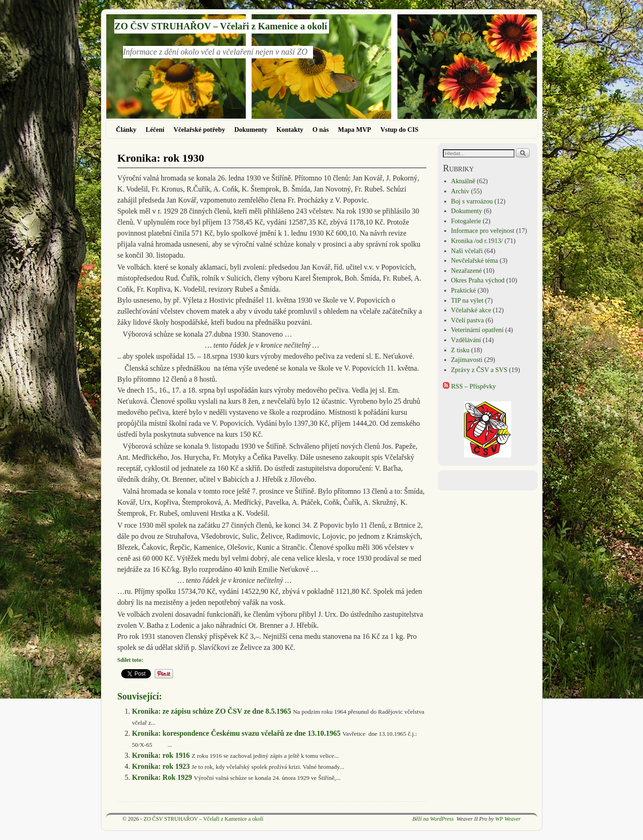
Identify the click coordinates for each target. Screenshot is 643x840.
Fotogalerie (466, 221)
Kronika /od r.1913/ (477, 241)
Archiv (460, 191)
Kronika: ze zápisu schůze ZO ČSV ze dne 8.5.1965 (211, 711)
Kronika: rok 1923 (161, 766)
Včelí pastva (468, 320)
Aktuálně (463, 181)
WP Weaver (508, 819)
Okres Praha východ (478, 280)
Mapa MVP (354, 130)
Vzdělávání (466, 340)
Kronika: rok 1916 (161, 755)
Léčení (155, 130)
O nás (321, 130)
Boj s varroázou (472, 201)
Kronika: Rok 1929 (162, 777)
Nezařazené (467, 271)
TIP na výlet (467, 300)
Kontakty (290, 130)
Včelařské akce (471, 310)
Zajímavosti (467, 360)
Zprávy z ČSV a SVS (479, 370)
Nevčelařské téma (475, 260)
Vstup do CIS (400, 130)
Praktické (464, 290)
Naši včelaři (467, 251)
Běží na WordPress (433, 819)
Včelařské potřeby (199, 130)
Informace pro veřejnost (483, 231)
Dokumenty (251, 130)
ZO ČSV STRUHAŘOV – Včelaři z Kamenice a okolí (221, 26)
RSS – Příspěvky (469, 386)
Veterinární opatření (478, 330)
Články (126, 130)
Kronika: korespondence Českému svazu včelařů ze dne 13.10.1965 (236, 733)
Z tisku (460, 350)
